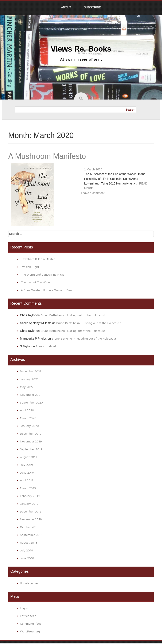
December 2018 (31, 511)
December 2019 (31, 434)
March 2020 (28, 418)
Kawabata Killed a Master (38, 259)
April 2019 (27, 480)
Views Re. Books (81, 49)
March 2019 (28, 488)
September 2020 (31, 402)
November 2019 (31, 441)
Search (130, 110)
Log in (24, 608)
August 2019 (29, 457)
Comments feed (31, 623)
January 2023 (29, 379)
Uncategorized (30, 583)
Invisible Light (30, 267)
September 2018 (31, 535)
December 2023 (31, 371)
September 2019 (31, 449)
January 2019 (29, 504)
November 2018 (31, 519)
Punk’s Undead (46, 346)
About (66, 7)
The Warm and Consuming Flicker (43, 274)
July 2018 (26, 550)
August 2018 (29, 542)
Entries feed (28, 616)
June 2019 (27, 472)
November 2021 (31, 395)
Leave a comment (93, 193)
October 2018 (29, 527)
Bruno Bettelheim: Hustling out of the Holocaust (73, 315)
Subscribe (92, 7)
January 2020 (29, 426)
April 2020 (27, 410)
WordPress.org (30, 631)
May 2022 (27, 387)
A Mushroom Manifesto (47, 156)
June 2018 (27, 558)
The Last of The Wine (35, 282)
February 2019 (30, 496)
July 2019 (26, 465)
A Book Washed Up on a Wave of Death (48, 290)
